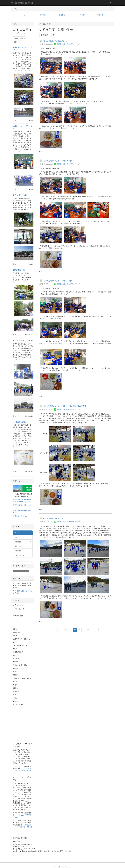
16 (93, 630)
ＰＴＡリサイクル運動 (23, 341)
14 (84, 630)
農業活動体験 (19, 270)
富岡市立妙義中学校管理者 (64, 44)
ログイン (111, 3)
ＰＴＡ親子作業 (22, 195)
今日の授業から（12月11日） (56, 518)
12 (75, 630)
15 (88, 630)
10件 (17, 42)
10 (66, 630)
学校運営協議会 (20, 422)
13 (79, 630)
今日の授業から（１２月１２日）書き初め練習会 (65, 406)
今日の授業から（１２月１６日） (58, 161)
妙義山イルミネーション (23, 49)
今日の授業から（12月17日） (56, 41)
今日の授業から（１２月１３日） (58, 281)
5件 (55, 35)
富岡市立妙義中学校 (24, 3)
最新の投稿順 (20, 38)
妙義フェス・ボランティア (23, 127)
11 (71, 630)
